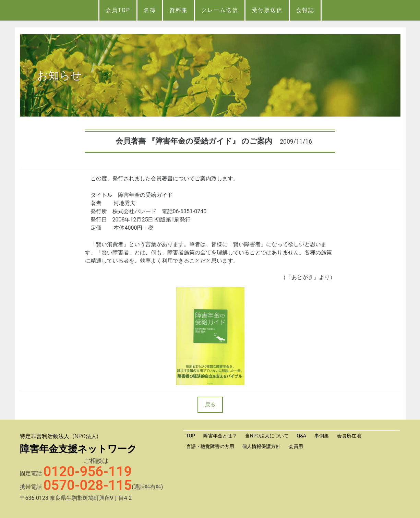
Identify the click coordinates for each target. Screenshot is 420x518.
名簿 (150, 10)
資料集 (179, 10)
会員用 (296, 446)
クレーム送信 (220, 10)
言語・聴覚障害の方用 (210, 446)
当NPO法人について (267, 436)
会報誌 (305, 10)
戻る (210, 405)
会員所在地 (349, 436)
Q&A (302, 436)
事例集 (322, 436)
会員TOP (118, 10)
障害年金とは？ (220, 436)
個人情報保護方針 (261, 446)
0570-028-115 (88, 485)
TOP (191, 436)
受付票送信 (267, 10)
